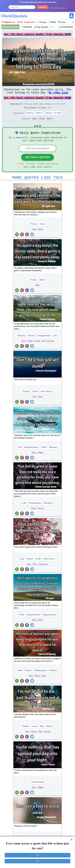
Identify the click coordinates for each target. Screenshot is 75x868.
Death (26, 735)
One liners (47, 400)
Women (53, 456)
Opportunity (49, 623)
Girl (50, 124)
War (44, 685)
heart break (54, 118)
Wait (41, 238)
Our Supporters (27, 22)
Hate (20, 679)
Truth (44, 456)
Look (37, 350)
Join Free (42, 7)
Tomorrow (44, 573)
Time (31, 350)
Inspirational (34, 623)
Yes (38, 855)
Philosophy (35, 512)
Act (35, 405)
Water (41, 517)
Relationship (31, 456)
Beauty (22, 344)
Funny (43, 22)
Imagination (44, 344)
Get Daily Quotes (37, 164)
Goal (22, 623)
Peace (28, 679)
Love (63, 22)
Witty (53, 22)
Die (41, 740)
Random (28, 27)
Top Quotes (43, 27)
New (55, 27)
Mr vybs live (58, 95)
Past (35, 573)
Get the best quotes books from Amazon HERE (37, 35)
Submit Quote (12, 27)
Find (34, 517)
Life (42, 233)
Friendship (67, 27)
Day (35, 124)
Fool (42, 124)
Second (51, 350)
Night (41, 461)
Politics (53, 679)
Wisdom (48, 512)
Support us (10, 22)
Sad (42, 735)
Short (40, 118)
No (37, 861)
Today (34, 740)
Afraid (47, 740)
